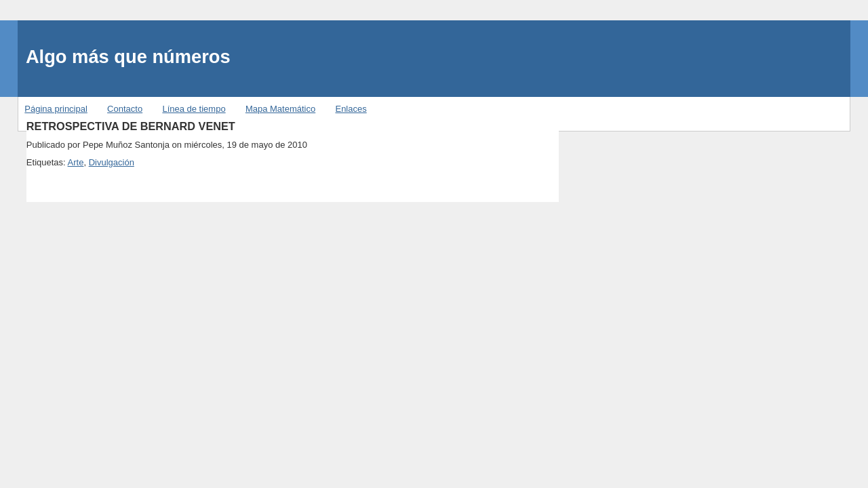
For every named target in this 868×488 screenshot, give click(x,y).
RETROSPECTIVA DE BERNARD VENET (131, 126)
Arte (76, 162)
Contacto (125, 109)
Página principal (56, 109)
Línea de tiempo (194, 109)
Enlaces (351, 109)
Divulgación (112, 162)
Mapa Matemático (280, 109)
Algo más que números (128, 57)
